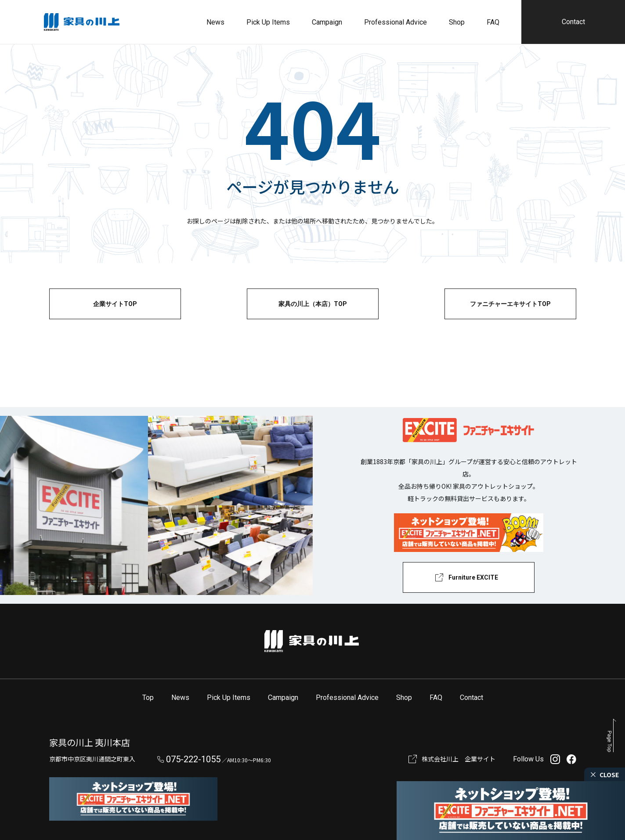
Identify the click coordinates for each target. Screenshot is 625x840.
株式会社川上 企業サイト (459, 759)
